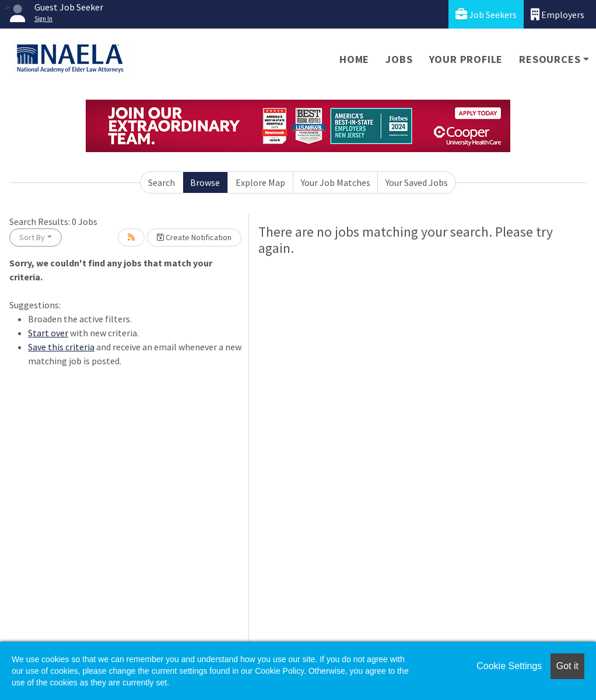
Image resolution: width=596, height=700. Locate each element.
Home (354, 59)
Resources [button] (550, 59)
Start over (48, 333)
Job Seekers (486, 14)
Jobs (399, 59)
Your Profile (466, 59)
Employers (558, 14)
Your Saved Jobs (417, 182)
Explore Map (260, 182)
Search (162, 182)
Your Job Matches (336, 182)
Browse (205, 182)
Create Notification (194, 237)
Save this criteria (61, 347)
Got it (567, 666)
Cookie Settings (509, 666)
